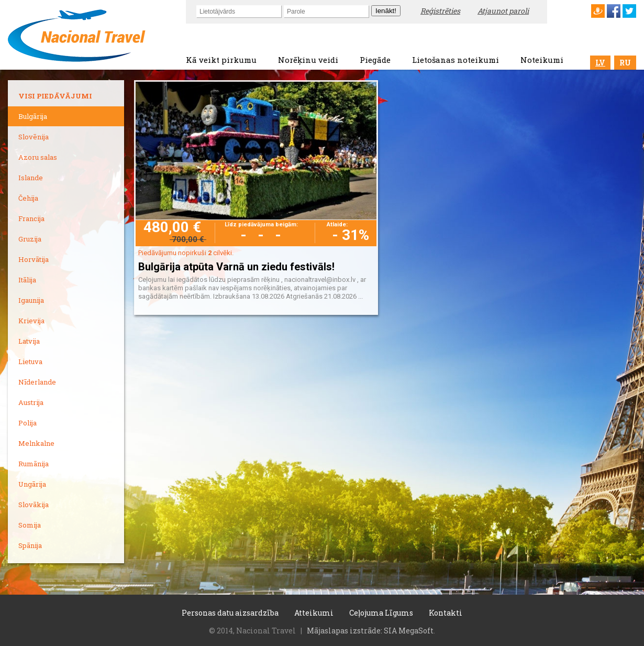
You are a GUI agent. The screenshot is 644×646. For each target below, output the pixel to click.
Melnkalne (36, 443)
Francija (31, 218)
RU (625, 63)
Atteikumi (314, 613)
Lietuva (30, 362)
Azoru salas (38, 157)
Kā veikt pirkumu (221, 60)
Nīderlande (37, 382)
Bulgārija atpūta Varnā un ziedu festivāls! (236, 267)
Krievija (31, 321)
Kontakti (446, 613)
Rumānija (34, 464)
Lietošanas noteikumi (456, 60)
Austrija (31, 402)
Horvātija (34, 259)
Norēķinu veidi (308, 60)
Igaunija (31, 300)
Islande (31, 178)
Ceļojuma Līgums (381, 613)
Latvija (29, 341)
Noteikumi (542, 60)
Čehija (28, 198)
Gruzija (30, 239)
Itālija (27, 280)
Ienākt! (386, 11)
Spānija (30, 545)
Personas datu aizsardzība (230, 613)
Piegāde (375, 60)
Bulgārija (33, 116)
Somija (30, 525)
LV (600, 63)
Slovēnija (34, 137)
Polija (27, 423)
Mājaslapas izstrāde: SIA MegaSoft (370, 631)
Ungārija (32, 484)
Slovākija (34, 505)
